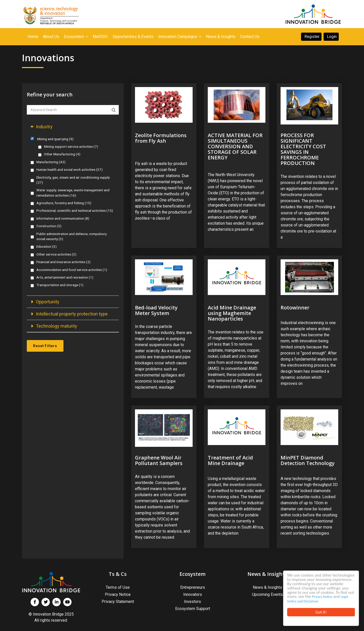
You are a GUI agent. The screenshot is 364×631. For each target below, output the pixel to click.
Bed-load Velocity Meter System (156, 310)
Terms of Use (118, 587)
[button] (73, 127)
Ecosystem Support (193, 609)
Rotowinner (295, 308)
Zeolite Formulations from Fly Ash (161, 138)
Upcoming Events (267, 594)
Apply (113, 110)
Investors (192, 602)
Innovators (193, 594)
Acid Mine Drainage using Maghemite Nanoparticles (232, 313)
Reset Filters (45, 346)
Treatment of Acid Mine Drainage (230, 460)
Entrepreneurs (193, 587)
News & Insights (267, 587)
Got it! (321, 612)
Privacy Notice (297, 597)
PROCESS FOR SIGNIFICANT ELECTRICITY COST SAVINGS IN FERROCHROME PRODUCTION (303, 149)
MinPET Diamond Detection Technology (308, 460)
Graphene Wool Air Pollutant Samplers (159, 460)
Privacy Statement (118, 602)
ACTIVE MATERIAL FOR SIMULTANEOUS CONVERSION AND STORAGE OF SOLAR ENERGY (235, 146)
